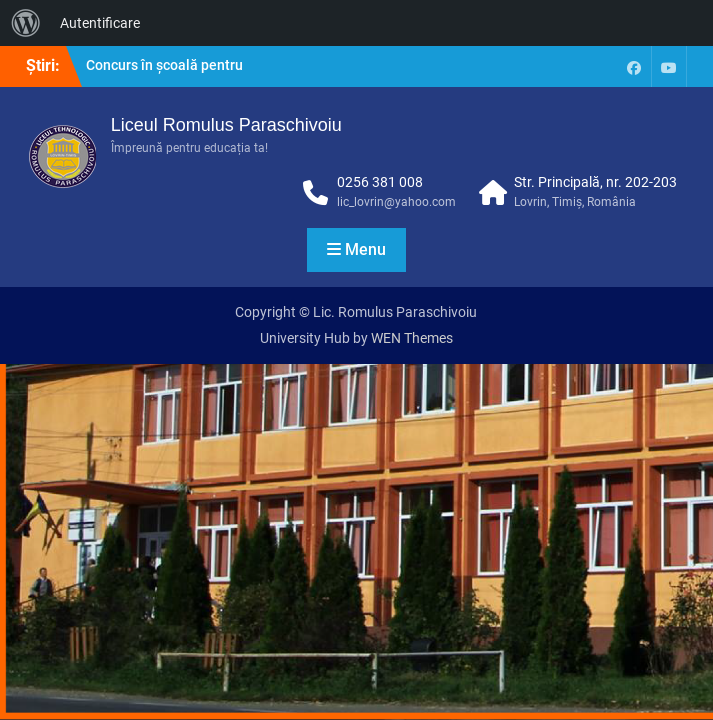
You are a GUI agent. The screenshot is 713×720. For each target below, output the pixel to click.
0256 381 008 (380, 182)
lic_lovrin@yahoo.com (396, 202)
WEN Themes (412, 338)
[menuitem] (26, 23)
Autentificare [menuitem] (100, 23)
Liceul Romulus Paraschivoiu (226, 125)
